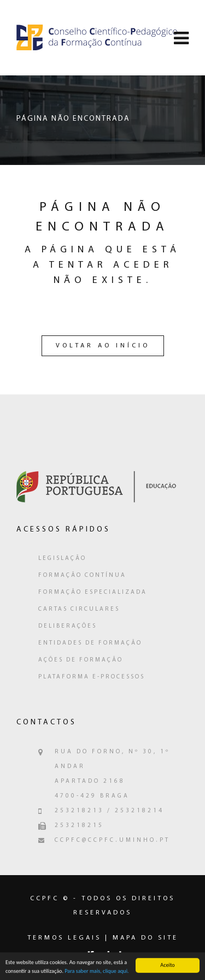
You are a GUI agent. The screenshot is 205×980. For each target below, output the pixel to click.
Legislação (62, 559)
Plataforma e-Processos (92, 677)
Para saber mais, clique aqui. (96, 972)
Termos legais (64, 938)
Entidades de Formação (90, 643)
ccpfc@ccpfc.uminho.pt (112, 840)
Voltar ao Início (103, 346)
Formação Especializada (93, 592)
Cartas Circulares (79, 609)
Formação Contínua (82, 575)
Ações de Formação (81, 660)
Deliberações (68, 626)
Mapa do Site (145, 938)
